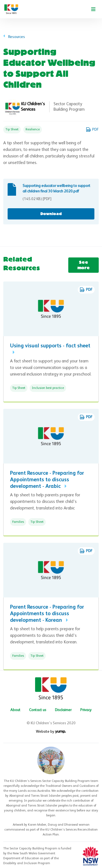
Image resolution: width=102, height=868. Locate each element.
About (15, 710)
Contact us (38, 710)
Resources (17, 37)
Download (51, 214)
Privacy (86, 710)
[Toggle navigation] (93, 9)
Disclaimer (63, 710)
